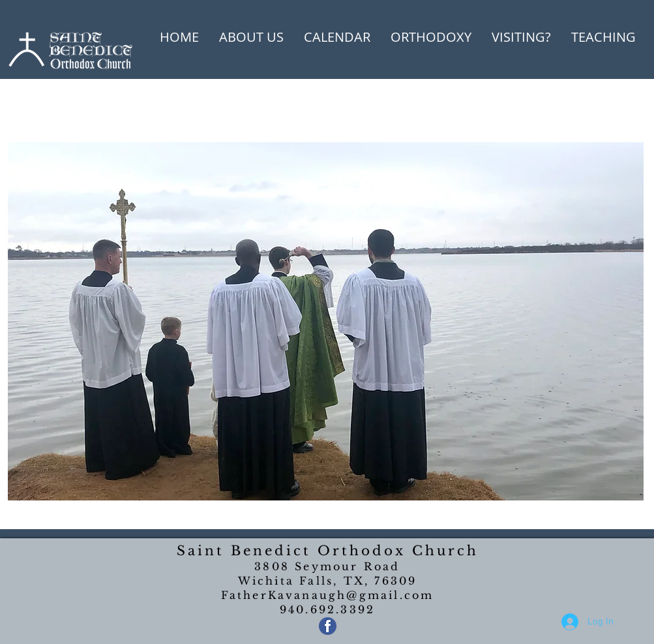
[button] (252, 37)
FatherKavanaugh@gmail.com (328, 595)
